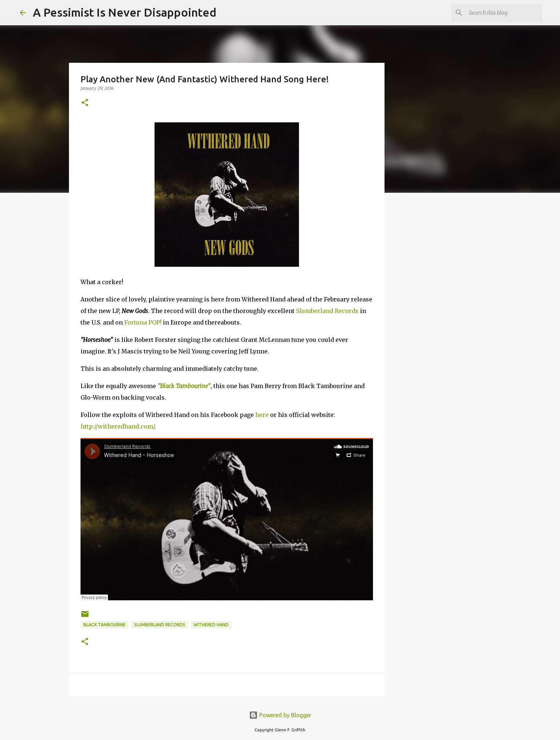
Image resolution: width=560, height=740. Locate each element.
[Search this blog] (504, 13)
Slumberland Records (327, 311)
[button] (85, 103)
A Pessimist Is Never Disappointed (125, 12)
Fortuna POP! (143, 322)
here (262, 415)
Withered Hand (211, 625)
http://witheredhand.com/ (118, 426)
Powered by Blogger (280, 715)
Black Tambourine (105, 625)
